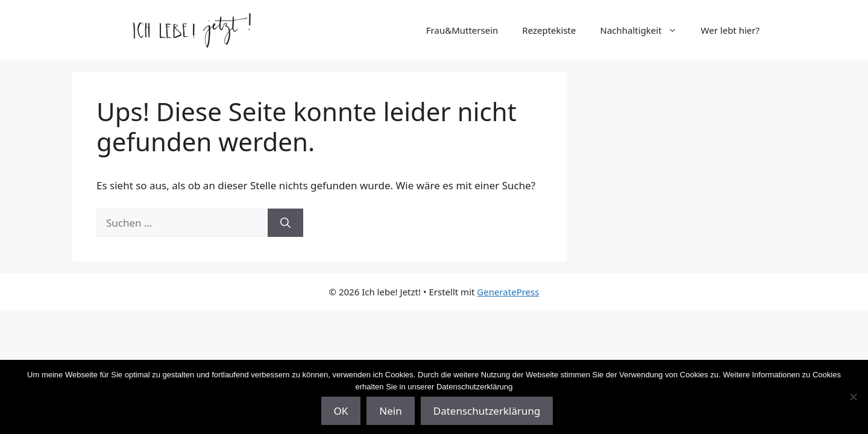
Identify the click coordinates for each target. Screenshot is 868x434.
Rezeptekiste (549, 30)
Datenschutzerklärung (487, 411)
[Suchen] (285, 223)
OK (341, 411)
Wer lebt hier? (730, 30)
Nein (390, 411)
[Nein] (853, 397)
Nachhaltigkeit (645, 30)
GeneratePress (508, 292)
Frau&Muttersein (462, 30)
